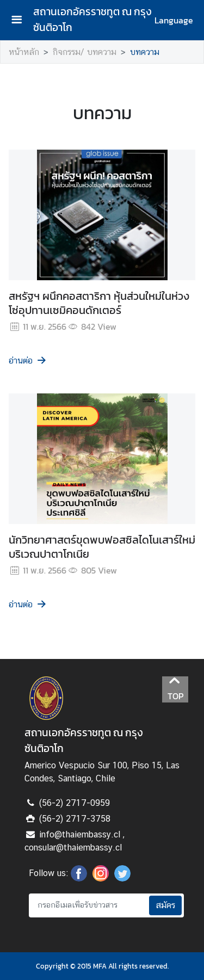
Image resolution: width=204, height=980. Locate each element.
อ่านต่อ (28, 360)
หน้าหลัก (24, 52)
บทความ (145, 52)
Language (174, 20)
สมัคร (165, 905)
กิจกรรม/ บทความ (85, 52)
